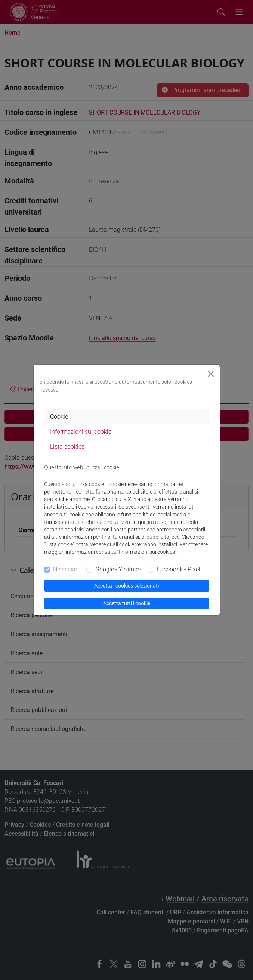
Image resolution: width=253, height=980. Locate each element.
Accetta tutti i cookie (127, 603)
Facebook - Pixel (179, 569)
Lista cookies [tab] (67, 447)
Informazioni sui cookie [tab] (81, 432)
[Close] (211, 374)
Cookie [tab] (59, 417)
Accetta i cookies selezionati (126, 586)
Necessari (66, 569)
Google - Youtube (118, 569)
